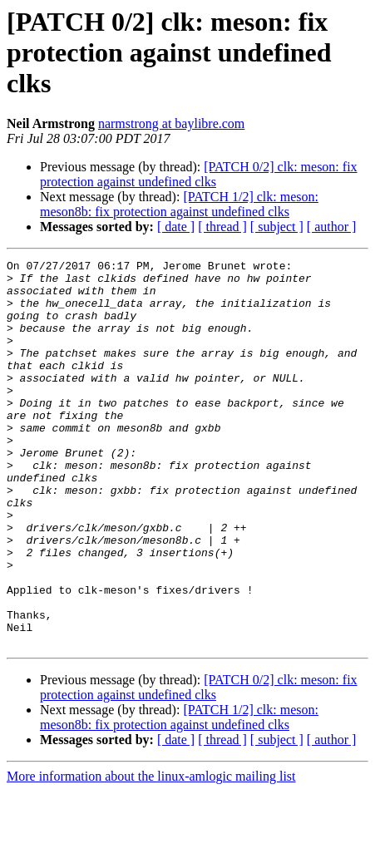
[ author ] (332, 227)
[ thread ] (222, 227)
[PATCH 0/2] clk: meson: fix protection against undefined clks (199, 174)
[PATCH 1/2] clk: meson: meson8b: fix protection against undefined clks (179, 204)
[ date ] (176, 227)
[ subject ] (277, 227)
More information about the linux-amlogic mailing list (151, 853)
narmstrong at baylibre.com (171, 123)
